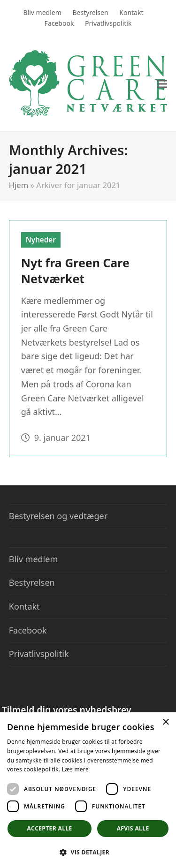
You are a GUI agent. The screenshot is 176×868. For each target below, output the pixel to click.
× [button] (165, 722)
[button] (162, 84)
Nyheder (41, 240)
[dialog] (88, 790)
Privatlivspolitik (39, 654)
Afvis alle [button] (133, 828)
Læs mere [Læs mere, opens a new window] (75, 769)
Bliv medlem (34, 559)
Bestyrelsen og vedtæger (58, 516)
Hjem (19, 185)
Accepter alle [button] (49, 828)
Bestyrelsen (32, 582)
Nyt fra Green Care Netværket (75, 271)
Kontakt (24, 606)
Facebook (28, 630)
